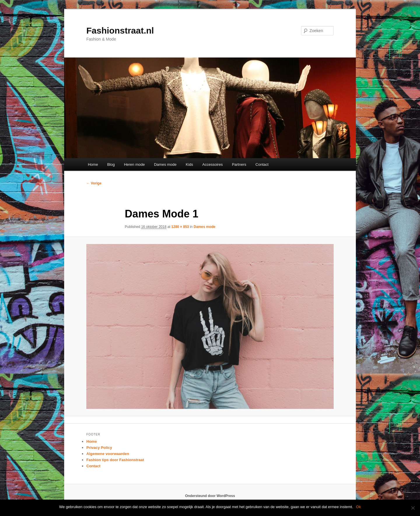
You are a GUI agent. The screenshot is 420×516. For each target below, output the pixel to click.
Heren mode (134, 164)
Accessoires (213, 164)
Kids (189, 164)
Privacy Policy (99, 448)
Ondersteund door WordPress (210, 496)
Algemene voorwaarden (108, 454)
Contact (262, 164)
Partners (239, 164)
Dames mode (165, 164)
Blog (111, 164)
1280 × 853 (180, 227)
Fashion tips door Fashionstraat (115, 460)
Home (93, 164)
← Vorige (94, 183)
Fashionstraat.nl (120, 30)
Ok (359, 507)
